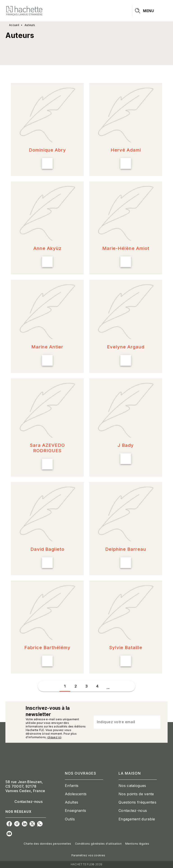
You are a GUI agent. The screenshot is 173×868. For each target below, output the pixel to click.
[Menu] (150, 11)
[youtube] (9, 834)
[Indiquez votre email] (121, 722)
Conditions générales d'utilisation (98, 844)
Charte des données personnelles (47, 844)
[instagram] (17, 824)
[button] (47, 130)
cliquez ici (54, 737)
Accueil (14, 25)
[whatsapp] (40, 824)
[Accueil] (24, 11)
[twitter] (32, 824)
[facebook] (9, 824)
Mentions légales (137, 844)
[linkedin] (25, 824)
